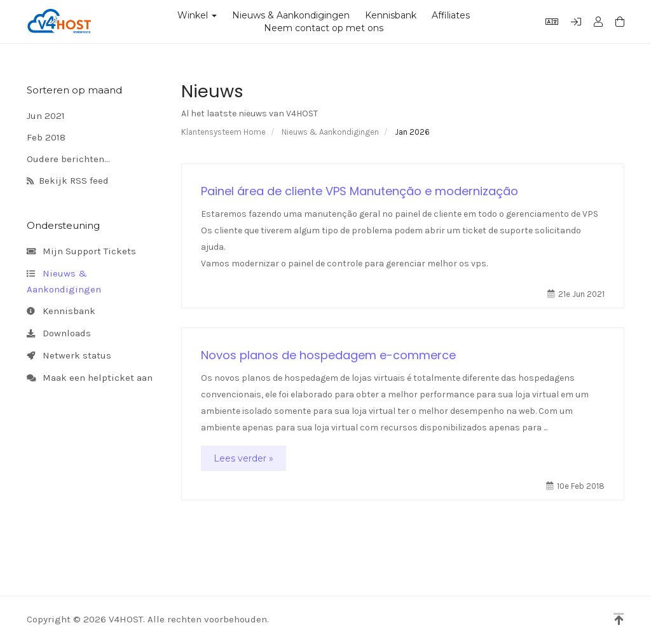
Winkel (197, 15)
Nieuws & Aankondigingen (291, 15)
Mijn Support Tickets (81, 252)
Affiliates (451, 15)
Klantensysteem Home (223, 132)
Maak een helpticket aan (90, 378)
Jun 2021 (46, 116)
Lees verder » (243, 458)
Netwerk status (69, 356)
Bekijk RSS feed (68, 181)
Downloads (59, 334)
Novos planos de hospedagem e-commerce (328, 355)
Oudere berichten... (68, 159)
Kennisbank (391, 15)
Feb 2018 (46, 137)
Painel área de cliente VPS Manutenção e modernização (360, 191)
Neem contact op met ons (324, 28)
